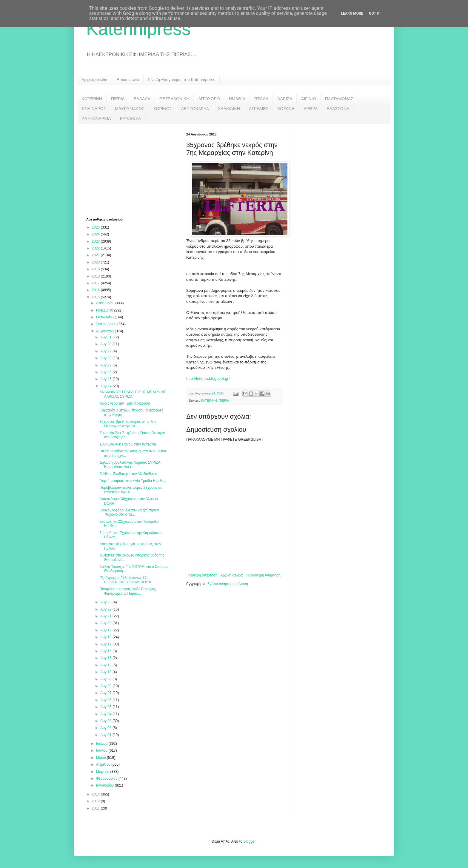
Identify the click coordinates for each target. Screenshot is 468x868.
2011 (96, 808)
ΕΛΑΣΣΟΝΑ (338, 109)
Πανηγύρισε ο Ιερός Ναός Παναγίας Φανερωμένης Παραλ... (128, 591)
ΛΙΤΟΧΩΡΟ (209, 99)
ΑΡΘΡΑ (311, 109)
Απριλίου (104, 764)
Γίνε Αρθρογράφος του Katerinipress (182, 80)
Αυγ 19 (106, 630)
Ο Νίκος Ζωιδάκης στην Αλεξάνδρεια (128, 474)
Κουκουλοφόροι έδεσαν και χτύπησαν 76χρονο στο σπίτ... (129, 512)
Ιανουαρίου (106, 785)
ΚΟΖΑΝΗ (286, 109)
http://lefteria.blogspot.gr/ (208, 379)
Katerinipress (138, 29)
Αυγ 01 (106, 735)
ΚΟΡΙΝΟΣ (163, 109)
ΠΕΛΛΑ (261, 99)
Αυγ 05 (106, 707)
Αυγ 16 (106, 651)
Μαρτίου (103, 772)
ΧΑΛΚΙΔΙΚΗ (229, 109)
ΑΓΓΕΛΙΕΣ (259, 109)
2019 (96, 269)
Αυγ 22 (106, 609)
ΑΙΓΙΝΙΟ (309, 99)
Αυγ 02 (106, 728)
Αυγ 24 (106, 386)
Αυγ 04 (106, 714)
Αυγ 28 (106, 358)
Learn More (352, 13)
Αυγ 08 (106, 686)
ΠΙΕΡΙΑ (118, 99)
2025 (96, 227)
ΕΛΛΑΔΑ (142, 99)
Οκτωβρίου (105, 317)
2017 (96, 283)
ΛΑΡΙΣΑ (285, 99)
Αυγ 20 (106, 623)
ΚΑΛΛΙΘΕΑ (131, 118)
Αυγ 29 (106, 351)
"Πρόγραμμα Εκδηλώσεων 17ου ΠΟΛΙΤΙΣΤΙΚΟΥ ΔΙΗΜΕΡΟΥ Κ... (127, 580)
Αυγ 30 (106, 344)
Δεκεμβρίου (106, 303)
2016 (96, 290)
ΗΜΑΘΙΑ (237, 99)
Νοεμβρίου (105, 310)
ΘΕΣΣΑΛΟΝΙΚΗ (174, 99)
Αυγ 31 (106, 337)
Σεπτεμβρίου (107, 324)
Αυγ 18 (106, 637)
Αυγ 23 (106, 602)
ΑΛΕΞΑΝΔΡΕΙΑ (96, 118)
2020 (96, 262)
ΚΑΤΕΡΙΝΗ (92, 99)
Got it (374, 13)
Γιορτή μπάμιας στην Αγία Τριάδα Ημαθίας (133, 481)
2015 (96, 297)
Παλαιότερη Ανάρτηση (263, 575)
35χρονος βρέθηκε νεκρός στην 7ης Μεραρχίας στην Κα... (128, 424)
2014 (96, 794)
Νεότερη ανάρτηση (203, 575)
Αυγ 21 (106, 616)
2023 (96, 241)
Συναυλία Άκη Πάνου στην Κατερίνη (128, 444)
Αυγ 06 (106, 700)
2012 (96, 801)
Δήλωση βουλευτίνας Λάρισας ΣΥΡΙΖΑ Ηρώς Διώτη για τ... (130, 465)
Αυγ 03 (106, 721)
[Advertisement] (131, 170)
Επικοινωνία (128, 80)
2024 (96, 234)
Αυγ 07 (106, 693)
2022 (96, 248)
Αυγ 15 (106, 658)
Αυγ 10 (106, 672)
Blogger (249, 841)
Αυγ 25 (106, 379)
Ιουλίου (102, 744)
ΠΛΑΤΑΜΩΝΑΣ (339, 99)
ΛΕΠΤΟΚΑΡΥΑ (195, 109)
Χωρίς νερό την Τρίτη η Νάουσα (125, 403)
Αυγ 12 (106, 665)
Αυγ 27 (106, 365)
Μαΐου (101, 758)
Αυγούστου (105, 331)
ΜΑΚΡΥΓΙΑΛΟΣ (130, 109)
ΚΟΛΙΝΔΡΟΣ (94, 109)
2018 (96, 276)
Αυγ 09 (106, 679)
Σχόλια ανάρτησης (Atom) (228, 584)
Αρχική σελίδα (94, 80)
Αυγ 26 (106, 372)
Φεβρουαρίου (107, 778)
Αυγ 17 (106, 644)
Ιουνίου (102, 750)
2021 (96, 255)
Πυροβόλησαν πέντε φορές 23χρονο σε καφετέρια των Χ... (131, 490)
